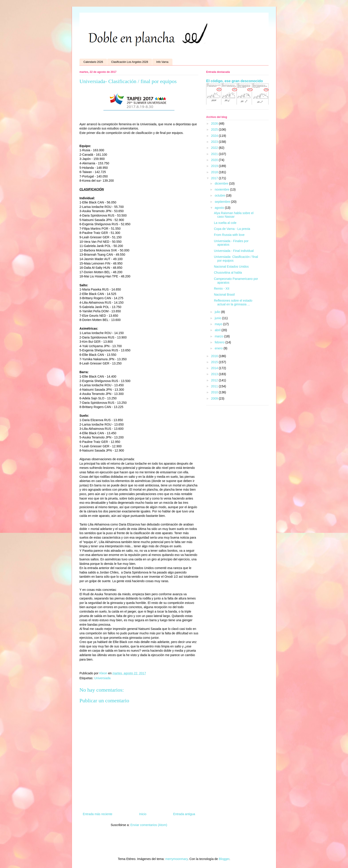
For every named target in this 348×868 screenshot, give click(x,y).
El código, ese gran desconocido (234, 81)
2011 (215, 386)
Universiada (102, 678)
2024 (215, 136)
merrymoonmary (177, 859)
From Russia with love (229, 235)
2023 (215, 142)
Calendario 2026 (93, 62)
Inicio (143, 814)
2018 (215, 172)
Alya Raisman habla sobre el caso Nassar (234, 215)
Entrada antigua (184, 814)
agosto (220, 208)
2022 (215, 148)
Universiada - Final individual (234, 251)
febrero (220, 342)
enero (219, 348)
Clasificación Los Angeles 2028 (130, 62)
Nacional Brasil (224, 295)
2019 (215, 166)
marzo (219, 336)
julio (218, 312)
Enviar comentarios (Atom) (149, 825)
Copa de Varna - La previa (232, 229)
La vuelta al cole (225, 223)
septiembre (223, 202)
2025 (215, 129)
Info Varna (162, 62)
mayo (219, 324)
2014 (215, 368)
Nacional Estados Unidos (231, 267)
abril (218, 330)
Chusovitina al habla (228, 273)
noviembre (222, 189)
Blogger (224, 859)
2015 (215, 362)
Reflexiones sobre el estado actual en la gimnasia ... (233, 302)
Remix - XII (222, 289)
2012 (215, 380)
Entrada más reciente (98, 814)
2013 (215, 374)
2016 (215, 356)
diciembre (222, 183)
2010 (215, 392)
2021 (215, 154)
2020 (215, 160)
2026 (215, 123)
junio (218, 318)
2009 (215, 398)
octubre (220, 195)
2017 (215, 178)
